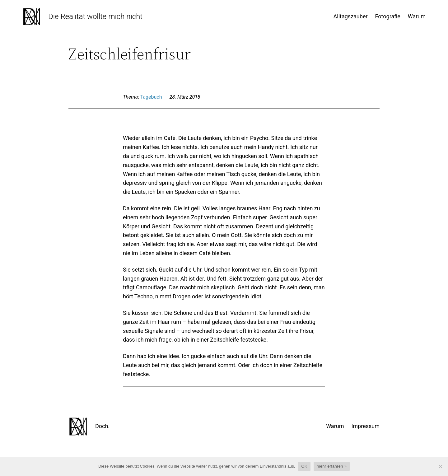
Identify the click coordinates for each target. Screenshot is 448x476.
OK (304, 466)
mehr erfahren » (332, 466)
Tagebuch (151, 97)
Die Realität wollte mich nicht (95, 16)
